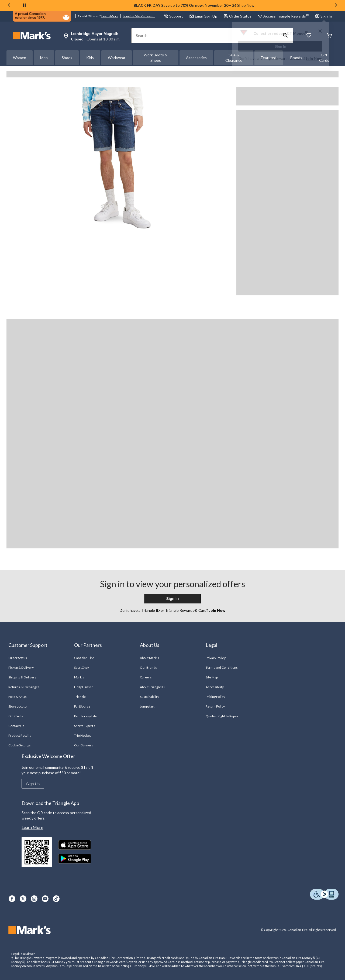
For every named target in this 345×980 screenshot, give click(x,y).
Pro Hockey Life (86, 716)
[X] (23, 899)
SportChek (82, 667)
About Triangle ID (152, 687)
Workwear (117, 58)
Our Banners (84, 745)
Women (20, 58)
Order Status (238, 16)
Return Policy (215, 706)
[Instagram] (34, 899)
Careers (146, 677)
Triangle (80, 697)
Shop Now (246, 5)
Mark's (79, 677)
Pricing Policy (215, 697)
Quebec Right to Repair (222, 716)
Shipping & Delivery (22, 677)
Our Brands (148, 667)
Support (173, 16)
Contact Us (16, 726)
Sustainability (149, 697)
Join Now (314, 58)
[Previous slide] (9, 6)
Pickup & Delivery (21, 667)
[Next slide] (336, 6)
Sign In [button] (324, 16)
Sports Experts (85, 726)
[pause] (24, 5)
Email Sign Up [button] (203, 16)
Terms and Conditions (222, 667)
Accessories (196, 58)
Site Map (212, 677)
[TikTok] (56, 899)
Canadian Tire (84, 658)
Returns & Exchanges (24, 687)
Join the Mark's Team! (139, 16)
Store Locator (18, 706)
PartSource (82, 706)
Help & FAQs (18, 697)
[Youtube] (45, 899)
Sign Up (33, 784)
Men (44, 58)
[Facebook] (12, 899)
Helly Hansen (84, 687)
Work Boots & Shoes (156, 58)
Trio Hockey (83, 735)
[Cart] (329, 36)
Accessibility (215, 687)
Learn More (110, 16)
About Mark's (149, 658)
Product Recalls (20, 735)
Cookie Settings (20, 745)
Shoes (67, 58)
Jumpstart (147, 706)
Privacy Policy (216, 658)
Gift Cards (16, 716)
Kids (90, 58)
